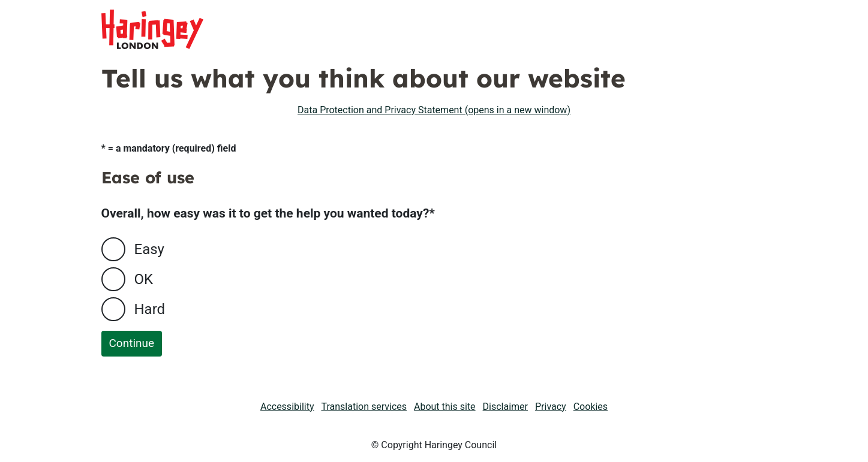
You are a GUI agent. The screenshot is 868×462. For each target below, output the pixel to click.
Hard (150, 309)
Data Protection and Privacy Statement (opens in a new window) (434, 110)
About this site (445, 407)
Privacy (551, 407)
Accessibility (287, 407)
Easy (149, 249)
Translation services (364, 407)
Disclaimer (505, 407)
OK (144, 279)
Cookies (591, 407)
